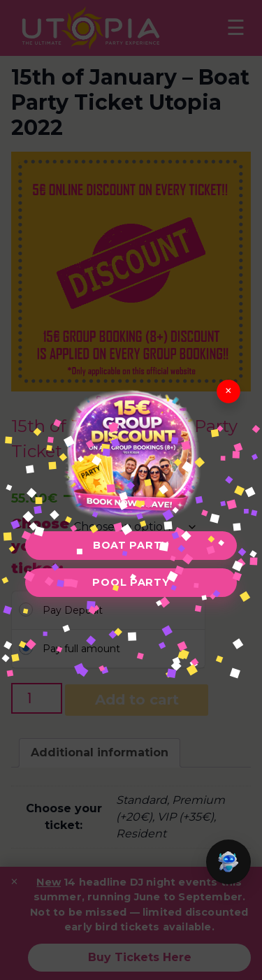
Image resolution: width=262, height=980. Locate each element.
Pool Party (131, 582)
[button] (228, 862)
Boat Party (131, 545)
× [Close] (228, 391)
